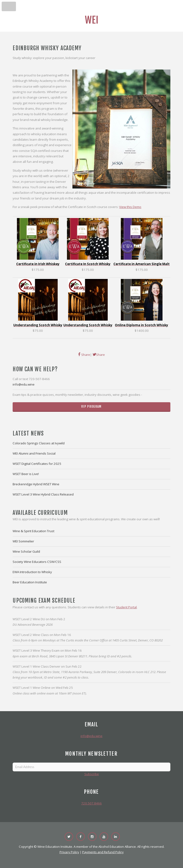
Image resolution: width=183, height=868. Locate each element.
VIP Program (91, 407)
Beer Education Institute (30, 582)
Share (85, 355)
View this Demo (130, 207)
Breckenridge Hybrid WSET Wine (36, 484)
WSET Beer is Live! (26, 474)
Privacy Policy (69, 852)
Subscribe (92, 774)
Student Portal (126, 607)
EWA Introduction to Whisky (32, 572)
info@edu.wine (24, 384)
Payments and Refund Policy (103, 852)
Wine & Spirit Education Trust (33, 531)
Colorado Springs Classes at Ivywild (39, 443)
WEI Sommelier (23, 541)
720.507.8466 (91, 803)
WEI (92, 20)
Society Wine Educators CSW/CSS (37, 562)
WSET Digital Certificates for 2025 (37, 464)
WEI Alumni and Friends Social (34, 453)
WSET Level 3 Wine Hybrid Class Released (43, 494)
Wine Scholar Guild (26, 551)
